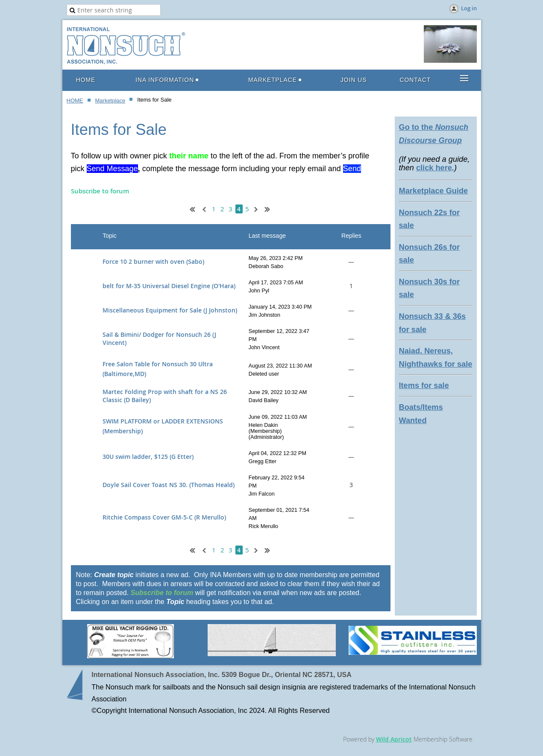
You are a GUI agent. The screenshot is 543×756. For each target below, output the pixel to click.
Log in (469, 8)
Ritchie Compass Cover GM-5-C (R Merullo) (164, 517)
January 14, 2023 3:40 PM (280, 307)
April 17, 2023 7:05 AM (276, 283)
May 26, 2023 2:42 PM (276, 258)
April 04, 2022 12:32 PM (277, 453)
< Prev (203, 208)
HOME (75, 101)
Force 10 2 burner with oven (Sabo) (153, 261)
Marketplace (110, 101)
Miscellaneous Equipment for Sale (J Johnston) (170, 310)
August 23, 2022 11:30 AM (280, 366)
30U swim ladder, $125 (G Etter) (148, 457)
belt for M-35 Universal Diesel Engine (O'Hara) (169, 286)
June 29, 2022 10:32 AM (278, 392)
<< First (191, 208)
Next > (258, 208)
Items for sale (424, 385)
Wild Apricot (394, 739)
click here (434, 168)
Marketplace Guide (434, 191)
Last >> (270, 208)
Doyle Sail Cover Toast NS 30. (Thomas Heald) (169, 485)
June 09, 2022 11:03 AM (278, 417)
